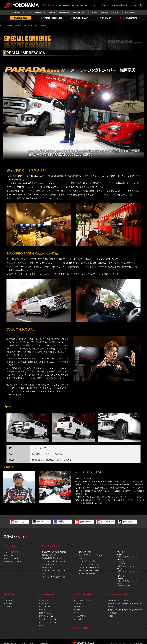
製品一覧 (121, 557)
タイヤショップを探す (128, 13)
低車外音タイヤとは (46, 616)
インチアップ (9, 607)
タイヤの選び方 (10, 600)
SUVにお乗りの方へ (48, 564)
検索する (142, 5)
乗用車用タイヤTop (14, 537)
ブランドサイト (132, 557)
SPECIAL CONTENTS (129, 18)
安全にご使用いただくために (84, 600)
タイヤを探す (16, 13)
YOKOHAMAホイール (66, 5)
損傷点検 (77, 610)
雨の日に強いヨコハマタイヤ (118, 600)
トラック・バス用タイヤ (99, 5)
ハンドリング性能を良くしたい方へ (54, 561)
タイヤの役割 (44, 600)
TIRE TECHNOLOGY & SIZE (52, 18)
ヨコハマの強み (105, 13)
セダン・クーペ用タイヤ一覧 (89, 571)
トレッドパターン (45, 607)
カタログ (116, 13)
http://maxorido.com (11, 509)
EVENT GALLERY (104, 18)
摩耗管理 (77, 607)
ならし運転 (8, 604)
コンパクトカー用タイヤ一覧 (89, 567)
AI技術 (110, 616)
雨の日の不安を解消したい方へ (52, 558)
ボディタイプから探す (12, 558)
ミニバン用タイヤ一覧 (87, 561)
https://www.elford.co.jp (12, 513)
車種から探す (9, 555)
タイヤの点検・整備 (78, 13)
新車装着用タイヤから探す (14, 561)
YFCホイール (82, 5)
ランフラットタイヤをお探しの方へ (54, 577)
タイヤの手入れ (79, 619)
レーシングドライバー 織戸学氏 (36, 25)
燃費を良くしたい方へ (49, 555)
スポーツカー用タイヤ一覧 (89, 564)
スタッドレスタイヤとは (47, 622)
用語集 (41, 625)
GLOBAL (134, 5)
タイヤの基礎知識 (64, 13)
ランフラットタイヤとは (47, 619)
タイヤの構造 (44, 604)
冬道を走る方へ (47, 567)
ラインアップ (27, 13)
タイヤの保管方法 (80, 616)
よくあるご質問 (92, 13)
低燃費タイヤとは (45, 613)
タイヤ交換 (52, 13)
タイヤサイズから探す (12, 552)
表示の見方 (43, 610)
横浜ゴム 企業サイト (120, 5)
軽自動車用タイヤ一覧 (87, 574)
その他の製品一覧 (124, 586)
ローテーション (79, 613)
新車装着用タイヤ (40, 13)
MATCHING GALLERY (80, 18)
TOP (1, 25)
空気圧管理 (77, 604)
